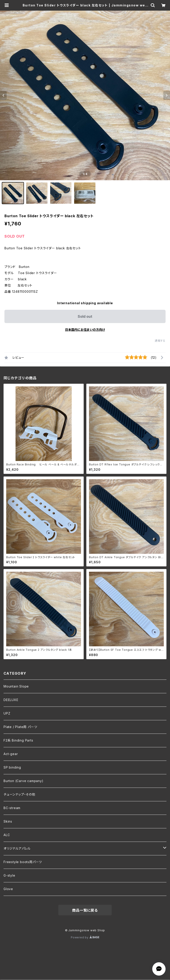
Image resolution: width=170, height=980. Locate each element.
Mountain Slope (16, 686)
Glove (8, 889)
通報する (160, 341)
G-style (9, 875)
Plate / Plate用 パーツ (20, 727)
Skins (8, 821)
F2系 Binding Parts (18, 740)
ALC (7, 835)
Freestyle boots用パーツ (23, 862)
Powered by (85, 937)
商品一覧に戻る (85, 910)
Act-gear (11, 754)
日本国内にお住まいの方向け (85, 330)
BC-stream (12, 808)
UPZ (7, 713)
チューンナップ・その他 (19, 794)
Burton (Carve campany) (24, 781)
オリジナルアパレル (17, 848)
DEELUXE (11, 700)
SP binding (12, 767)
